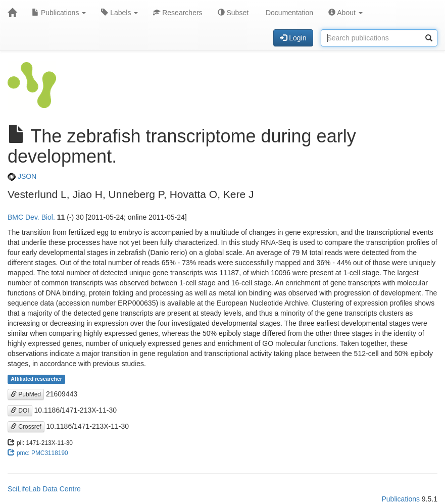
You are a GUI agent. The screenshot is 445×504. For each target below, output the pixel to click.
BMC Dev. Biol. (31, 217)
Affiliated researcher (36, 379)
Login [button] (293, 38)
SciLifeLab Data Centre (44, 489)
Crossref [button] (26, 427)
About (345, 13)
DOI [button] (20, 411)
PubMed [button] (26, 394)
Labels (119, 13)
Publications (59, 13)
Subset (233, 13)
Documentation (288, 13)
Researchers (178, 13)
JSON (22, 176)
